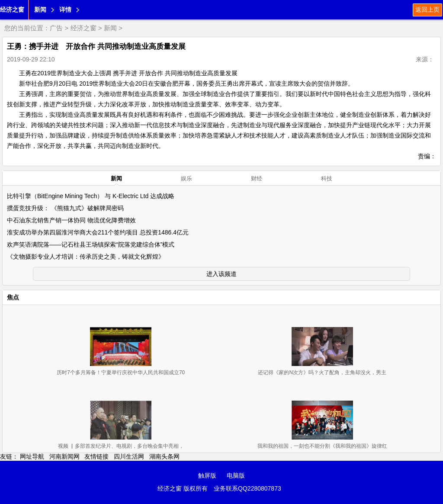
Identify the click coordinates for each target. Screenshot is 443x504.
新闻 (40, 10)
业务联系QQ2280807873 (247, 488)
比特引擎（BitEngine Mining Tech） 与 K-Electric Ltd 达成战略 (91, 196)
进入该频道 (221, 274)
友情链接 (96, 456)
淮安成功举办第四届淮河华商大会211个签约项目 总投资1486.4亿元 (98, 232)
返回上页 (427, 10)
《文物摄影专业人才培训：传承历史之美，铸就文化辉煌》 (86, 257)
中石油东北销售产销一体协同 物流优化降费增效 (71, 220)
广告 (56, 28)
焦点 (13, 297)
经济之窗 (12, 10)
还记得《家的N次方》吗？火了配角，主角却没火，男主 (322, 372)
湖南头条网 (164, 456)
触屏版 (207, 475)
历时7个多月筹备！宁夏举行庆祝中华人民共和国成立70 (121, 372)
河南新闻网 (64, 456)
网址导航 (32, 456)
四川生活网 (129, 456)
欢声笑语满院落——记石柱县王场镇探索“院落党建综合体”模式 (91, 244)
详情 (65, 10)
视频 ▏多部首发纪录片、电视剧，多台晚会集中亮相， (121, 446)
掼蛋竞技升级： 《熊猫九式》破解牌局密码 (65, 208)
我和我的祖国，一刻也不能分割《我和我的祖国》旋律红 (322, 446)
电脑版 (236, 475)
